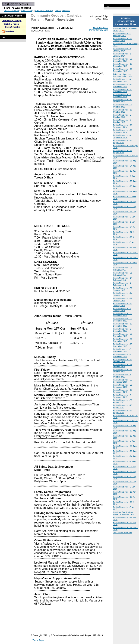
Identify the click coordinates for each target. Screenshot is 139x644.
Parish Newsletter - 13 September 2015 (123, 391)
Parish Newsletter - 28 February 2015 (123, 269)
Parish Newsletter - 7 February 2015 (122, 284)
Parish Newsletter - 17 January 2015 (123, 299)
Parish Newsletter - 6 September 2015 (122, 396)
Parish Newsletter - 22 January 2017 (123, 40)
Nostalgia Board (62, 11)
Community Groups (12, 21)
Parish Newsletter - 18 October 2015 (123, 366)
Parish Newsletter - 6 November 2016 (122, 96)
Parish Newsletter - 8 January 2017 (122, 50)
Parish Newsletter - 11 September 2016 (123, 131)
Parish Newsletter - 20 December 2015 (123, 320)
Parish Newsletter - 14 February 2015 (123, 279)
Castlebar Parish (11, 24)
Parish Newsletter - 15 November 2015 (123, 345)
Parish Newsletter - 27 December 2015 (123, 315)
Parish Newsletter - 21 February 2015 (123, 274)
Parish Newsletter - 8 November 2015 (122, 350)
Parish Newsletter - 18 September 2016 (123, 126)
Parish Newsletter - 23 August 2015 (123, 406)
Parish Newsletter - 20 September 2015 (123, 386)
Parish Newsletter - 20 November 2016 (123, 85)
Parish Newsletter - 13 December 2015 (123, 325)
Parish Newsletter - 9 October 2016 (122, 116)
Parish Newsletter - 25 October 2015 (123, 360)
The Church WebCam (122, 533)
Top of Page (38, 640)
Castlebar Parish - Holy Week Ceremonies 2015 (124, 513)
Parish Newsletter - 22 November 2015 (123, 340)
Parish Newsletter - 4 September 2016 (122, 136)
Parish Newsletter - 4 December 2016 (122, 80)
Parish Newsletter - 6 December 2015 (122, 330)
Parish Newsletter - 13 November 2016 (123, 90)
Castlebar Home (12, 16)
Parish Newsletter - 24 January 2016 (123, 294)
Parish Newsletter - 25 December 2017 (123, 60)
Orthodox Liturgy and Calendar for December (123, 75)
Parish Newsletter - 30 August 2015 (123, 401)
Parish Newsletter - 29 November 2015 (123, 335)
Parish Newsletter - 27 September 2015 (123, 381)
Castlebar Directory (44, 11)
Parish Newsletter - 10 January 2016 (123, 304)
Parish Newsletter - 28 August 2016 (123, 141)
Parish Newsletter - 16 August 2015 (123, 411)
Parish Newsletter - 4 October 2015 (122, 376)
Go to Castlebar (11, 11)
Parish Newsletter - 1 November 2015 (122, 355)
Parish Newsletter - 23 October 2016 (123, 106)
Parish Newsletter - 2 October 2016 (122, 121)
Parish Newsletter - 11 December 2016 (123, 70)
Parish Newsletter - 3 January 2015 (122, 310)
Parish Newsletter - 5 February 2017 (122, 34)
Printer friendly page (99, 30)
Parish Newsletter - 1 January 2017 (122, 55)
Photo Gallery (27, 11)
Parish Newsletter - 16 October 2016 (123, 111)
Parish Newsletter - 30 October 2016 (123, 101)
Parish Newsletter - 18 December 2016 (123, 65)
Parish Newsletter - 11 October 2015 (123, 371)
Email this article (101, 28)
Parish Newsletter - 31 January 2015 (123, 289)
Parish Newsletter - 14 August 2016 (123, 152)
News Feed (10, 31)
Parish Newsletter (13, 27)
